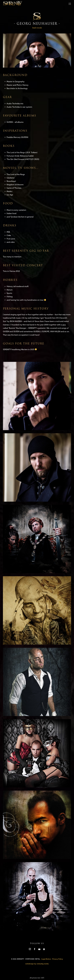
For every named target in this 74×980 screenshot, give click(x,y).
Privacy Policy (58, 959)
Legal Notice (46, 959)
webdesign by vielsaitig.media (37, 964)
